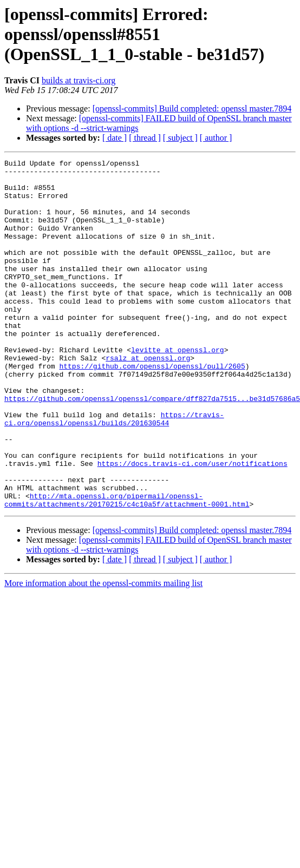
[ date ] (115, 138)
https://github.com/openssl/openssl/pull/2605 (152, 408)
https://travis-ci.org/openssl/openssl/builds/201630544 (114, 471)
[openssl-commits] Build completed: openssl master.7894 (192, 109)
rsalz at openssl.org (148, 398)
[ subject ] (180, 138)
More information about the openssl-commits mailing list (103, 653)
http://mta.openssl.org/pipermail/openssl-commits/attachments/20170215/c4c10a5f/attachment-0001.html (127, 569)
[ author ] (216, 138)
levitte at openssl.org (178, 389)
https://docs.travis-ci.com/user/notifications (193, 525)
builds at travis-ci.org (79, 80)
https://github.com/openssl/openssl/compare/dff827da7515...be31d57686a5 (152, 447)
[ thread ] (145, 138)
